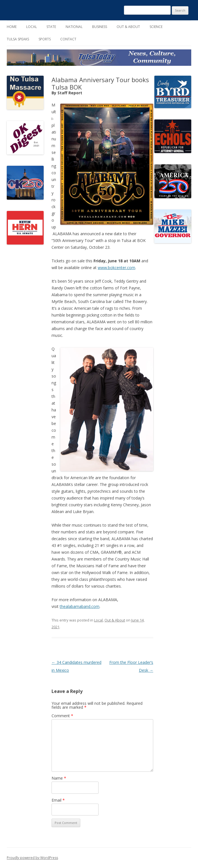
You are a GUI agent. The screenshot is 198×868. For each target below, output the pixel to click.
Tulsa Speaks (18, 39)
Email (58, 800)
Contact (68, 39)
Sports (45, 39)
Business (100, 27)
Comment (62, 716)
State (51, 27)
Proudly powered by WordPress (32, 858)
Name (59, 778)
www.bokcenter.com (116, 268)
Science (156, 27)
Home (12, 27)
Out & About (128, 27)
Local (32, 27)
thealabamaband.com (80, 606)
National (74, 27)
